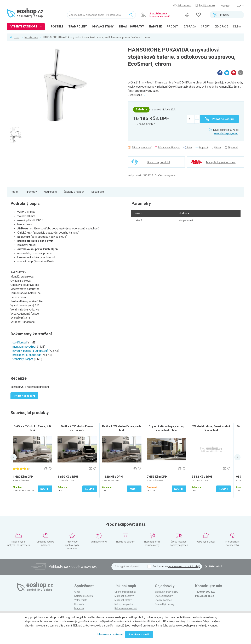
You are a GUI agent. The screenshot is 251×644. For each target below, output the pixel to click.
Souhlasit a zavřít (139, 635)
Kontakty (79, 604)
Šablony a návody (74, 192)
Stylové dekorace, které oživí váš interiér (160, 15)
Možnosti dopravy (124, 596)
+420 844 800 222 (205, 592)
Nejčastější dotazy (165, 604)
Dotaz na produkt (158, 162)
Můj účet (226, 6)
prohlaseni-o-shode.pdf (27, 355)
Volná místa (81, 600)
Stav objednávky (164, 596)
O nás (77, 592)
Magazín (79, 608)
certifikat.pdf (20, 343)
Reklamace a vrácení (126, 608)
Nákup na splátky (124, 604)
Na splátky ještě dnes (221, 162)
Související (98, 192)
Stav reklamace (163, 600)
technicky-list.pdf (23, 359)
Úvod (17, 37)
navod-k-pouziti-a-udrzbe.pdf (30, 351)
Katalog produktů (84, 596)
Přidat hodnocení (24, 396)
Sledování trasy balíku (167, 592)
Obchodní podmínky (125, 592)
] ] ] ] (240, 6)
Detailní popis (136, 95)
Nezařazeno (31, 37)
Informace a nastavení (110, 634)
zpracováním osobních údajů (184, 566)
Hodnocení (50, 192)
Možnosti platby (123, 600)
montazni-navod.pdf (24, 347)
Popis (14, 192)
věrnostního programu (226, 133)
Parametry (31, 192)
